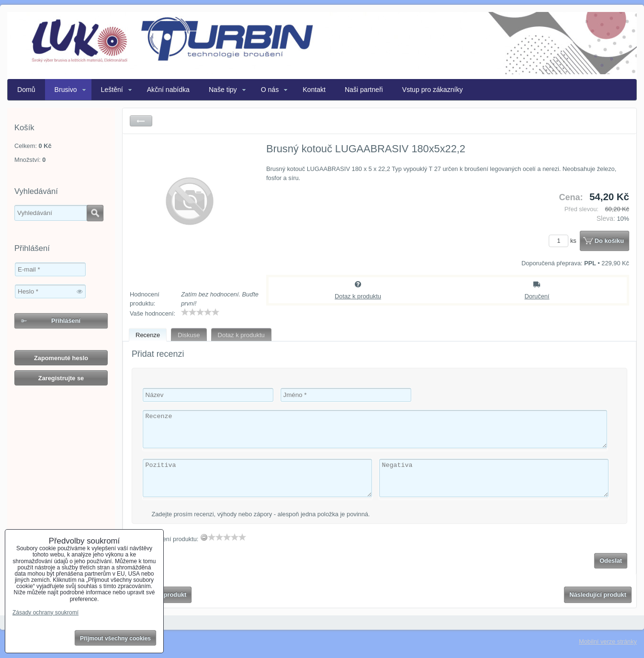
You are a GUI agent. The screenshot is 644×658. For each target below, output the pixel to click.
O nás (270, 90)
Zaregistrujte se (61, 378)
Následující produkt (598, 595)
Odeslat (611, 561)
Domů (26, 90)
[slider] (200, 312)
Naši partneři (364, 90)
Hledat (95, 213)
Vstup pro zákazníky (433, 90)
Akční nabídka (168, 90)
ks (564, 241)
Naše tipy (223, 90)
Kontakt (314, 90)
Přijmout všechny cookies (115, 638)
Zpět (141, 121)
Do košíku (609, 241)
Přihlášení (66, 321)
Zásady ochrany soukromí (45, 613)
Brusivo (66, 90)
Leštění (112, 90)
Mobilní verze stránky (608, 641)
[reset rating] (204, 537)
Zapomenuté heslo (61, 358)
